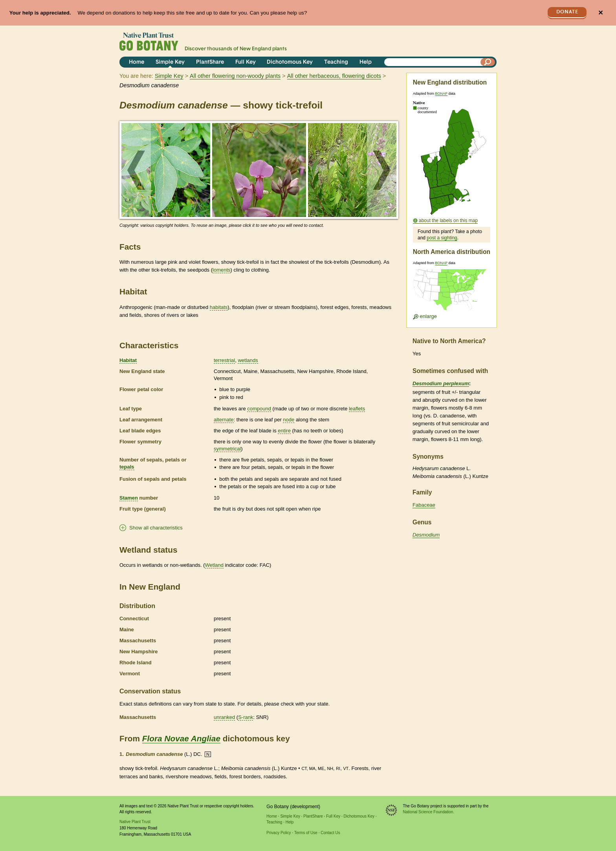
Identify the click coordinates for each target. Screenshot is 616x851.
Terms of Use (306, 833)
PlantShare (210, 62)
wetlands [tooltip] (248, 360)
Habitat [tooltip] (128, 360)
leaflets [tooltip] (357, 409)
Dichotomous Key (290, 62)
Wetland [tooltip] (214, 565)
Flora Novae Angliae (181, 738)
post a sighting (442, 238)
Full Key (246, 62)
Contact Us (330, 833)
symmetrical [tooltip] (227, 449)
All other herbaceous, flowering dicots (334, 76)
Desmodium (426, 535)
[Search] (488, 62)
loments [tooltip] (222, 270)
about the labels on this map (448, 221)
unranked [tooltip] (224, 717)
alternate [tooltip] (224, 420)
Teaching (336, 62)
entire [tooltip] (284, 431)
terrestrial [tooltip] (224, 360)
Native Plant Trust (135, 822)
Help (366, 62)
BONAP (441, 94)
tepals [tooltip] (127, 467)
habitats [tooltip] (219, 307)
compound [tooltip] (259, 409)
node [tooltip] (289, 420)
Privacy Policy (279, 833)
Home (137, 62)
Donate (567, 12)
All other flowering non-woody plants (235, 76)
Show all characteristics (156, 528)
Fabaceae (424, 505)
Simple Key (170, 62)
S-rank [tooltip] (246, 717)
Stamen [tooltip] (129, 498)
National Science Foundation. (429, 812)
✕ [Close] (600, 13)
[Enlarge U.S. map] (451, 292)
